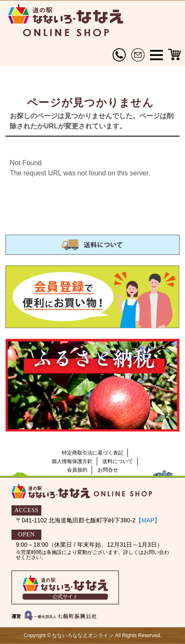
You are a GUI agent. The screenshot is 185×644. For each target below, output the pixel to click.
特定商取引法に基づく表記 (92, 453)
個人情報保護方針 (72, 461)
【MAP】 (148, 520)
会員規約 (77, 470)
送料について (118, 461)
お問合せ (108, 470)
